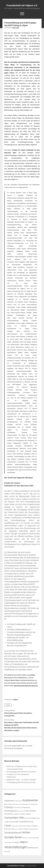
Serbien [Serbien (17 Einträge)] (26, 832)
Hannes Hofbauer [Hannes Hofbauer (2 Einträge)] (25, 814)
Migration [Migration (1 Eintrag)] (29, 826)
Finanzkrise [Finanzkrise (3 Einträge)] (26, 807)
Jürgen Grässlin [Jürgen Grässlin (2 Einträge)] (9, 822)
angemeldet (17, 746)
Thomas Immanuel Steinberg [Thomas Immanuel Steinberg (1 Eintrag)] (31, 838)
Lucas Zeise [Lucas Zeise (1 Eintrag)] (15, 826)
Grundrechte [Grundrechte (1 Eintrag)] (16, 814)
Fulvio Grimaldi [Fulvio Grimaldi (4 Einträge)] (30, 811)
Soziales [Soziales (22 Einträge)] (9, 837)
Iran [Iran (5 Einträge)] (34, 818)
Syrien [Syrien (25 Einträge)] (18, 837)
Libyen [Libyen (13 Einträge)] (8, 825)
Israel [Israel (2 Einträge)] (37, 818)
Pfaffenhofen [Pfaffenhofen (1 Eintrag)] (8, 829)
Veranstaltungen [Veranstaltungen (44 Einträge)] (16, 847)
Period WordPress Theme (16, 866)
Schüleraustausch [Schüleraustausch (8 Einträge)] (13, 833)
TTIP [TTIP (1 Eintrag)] (12, 843)
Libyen (15, 700)
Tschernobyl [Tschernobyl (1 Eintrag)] (8, 843)
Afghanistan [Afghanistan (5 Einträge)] (9, 801)
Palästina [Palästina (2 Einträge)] (35, 826)
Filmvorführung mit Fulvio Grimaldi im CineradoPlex (18, 714)
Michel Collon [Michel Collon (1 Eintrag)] (22, 826)
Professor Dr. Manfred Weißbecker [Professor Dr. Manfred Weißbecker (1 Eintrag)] (21, 829)
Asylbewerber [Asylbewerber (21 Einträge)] (30, 800)
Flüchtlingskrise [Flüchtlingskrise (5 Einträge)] (11, 811)
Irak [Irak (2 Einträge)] (31, 818)
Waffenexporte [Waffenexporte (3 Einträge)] (33, 848)
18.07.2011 (16, 28)
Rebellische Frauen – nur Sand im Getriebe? (21, 780)
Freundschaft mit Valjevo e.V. (22, 5)
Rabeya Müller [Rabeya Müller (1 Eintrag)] (34, 829)
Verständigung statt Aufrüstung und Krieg (21, 782)
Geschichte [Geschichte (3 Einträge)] (8, 814)
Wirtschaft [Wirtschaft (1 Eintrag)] (7, 852)
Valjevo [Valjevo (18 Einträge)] (24, 842)
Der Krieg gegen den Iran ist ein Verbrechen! (21, 772)
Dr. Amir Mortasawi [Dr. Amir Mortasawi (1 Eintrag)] (23, 804)
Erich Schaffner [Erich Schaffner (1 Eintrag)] (17, 808)
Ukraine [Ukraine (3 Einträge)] (17, 842)
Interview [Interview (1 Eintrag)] (27, 818)
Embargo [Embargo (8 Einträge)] (9, 807)
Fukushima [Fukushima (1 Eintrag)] (21, 811)
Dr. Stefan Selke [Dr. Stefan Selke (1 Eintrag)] (33, 804)
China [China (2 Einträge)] (10, 804)
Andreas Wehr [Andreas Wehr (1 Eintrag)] (18, 801)
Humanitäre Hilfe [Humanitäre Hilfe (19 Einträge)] (14, 818)
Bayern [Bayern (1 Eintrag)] (6, 804)
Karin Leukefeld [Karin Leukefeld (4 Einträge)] (21, 822)
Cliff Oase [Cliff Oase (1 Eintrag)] (15, 804)
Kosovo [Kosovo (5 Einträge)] (30, 822)
